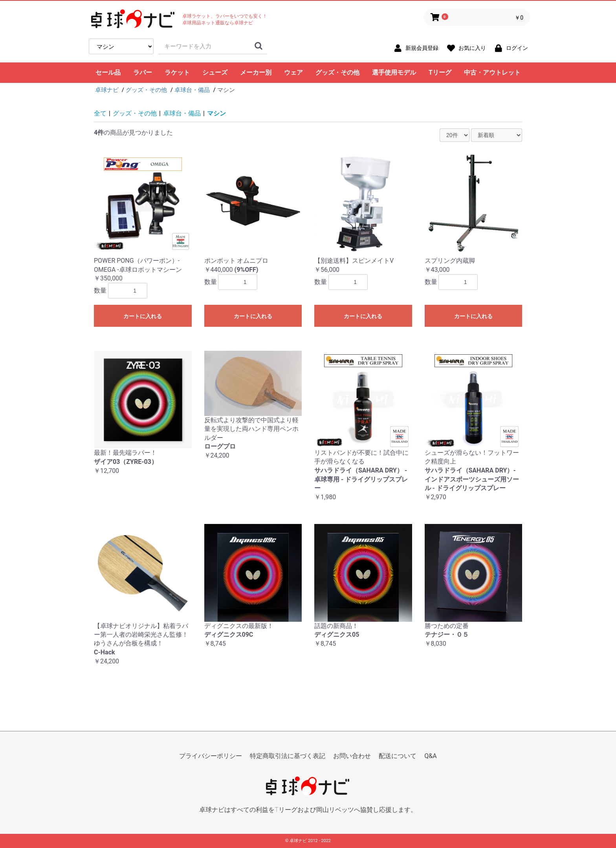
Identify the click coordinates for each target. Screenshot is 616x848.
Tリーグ (440, 72)
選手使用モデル (394, 72)
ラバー (143, 72)
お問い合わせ (352, 756)
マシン (216, 113)
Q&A (430, 756)
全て (100, 113)
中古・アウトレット (492, 72)
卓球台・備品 (182, 113)
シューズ (215, 72)
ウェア (293, 72)
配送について (398, 756)
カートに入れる (143, 316)
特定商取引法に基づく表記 (288, 756)
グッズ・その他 (337, 72)
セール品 (108, 72)
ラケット (177, 72)
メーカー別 (256, 72)
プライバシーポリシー (211, 756)
